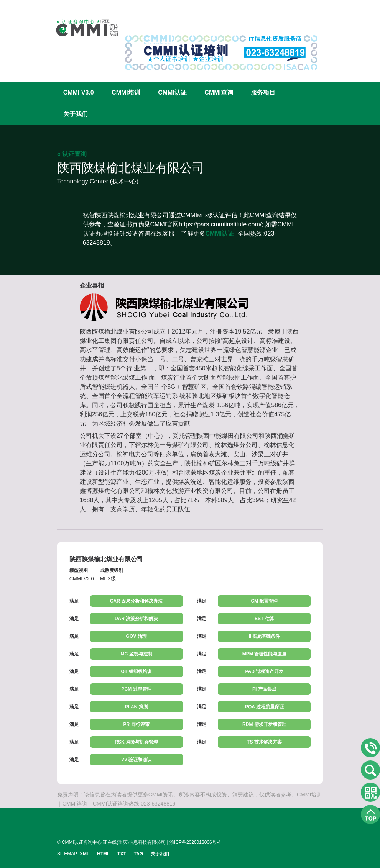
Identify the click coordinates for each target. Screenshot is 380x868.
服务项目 (263, 93)
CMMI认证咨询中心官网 (82, 28)
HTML (103, 854)
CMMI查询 (219, 93)
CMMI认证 (172, 93)
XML (85, 854)
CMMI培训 (126, 93)
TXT (122, 854)
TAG (138, 854)
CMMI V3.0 (79, 93)
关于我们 (76, 114)
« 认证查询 (72, 154)
